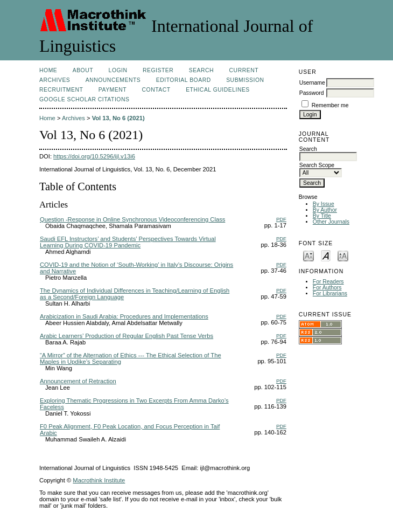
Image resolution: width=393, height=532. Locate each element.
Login (118, 70)
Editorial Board (184, 80)
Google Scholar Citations (84, 99)
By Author (325, 210)
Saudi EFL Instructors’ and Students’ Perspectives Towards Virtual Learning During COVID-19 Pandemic (128, 242)
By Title (322, 216)
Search (201, 70)
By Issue (324, 204)
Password (312, 93)
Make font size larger (343, 255)
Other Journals (331, 222)
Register (158, 70)
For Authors (327, 288)
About (83, 70)
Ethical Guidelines (218, 90)
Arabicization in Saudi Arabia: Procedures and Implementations (124, 316)
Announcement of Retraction (78, 381)
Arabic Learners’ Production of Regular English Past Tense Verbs (127, 336)
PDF (281, 219)
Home (48, 70)
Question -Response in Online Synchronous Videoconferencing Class (132, 219)
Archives (55, 80)
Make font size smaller (308, 255)
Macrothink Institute (99, 480)
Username (312, 83)
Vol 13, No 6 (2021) (118, 118)
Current (244, 70)
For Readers (328, 282)
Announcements (113, 80)
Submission (245, 80)
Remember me (330, 105)
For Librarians (330, 293)
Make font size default (326, 255)
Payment (113, 90)
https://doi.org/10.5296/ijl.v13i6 (94, 156)
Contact (156, 90)
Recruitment (61, 90)
